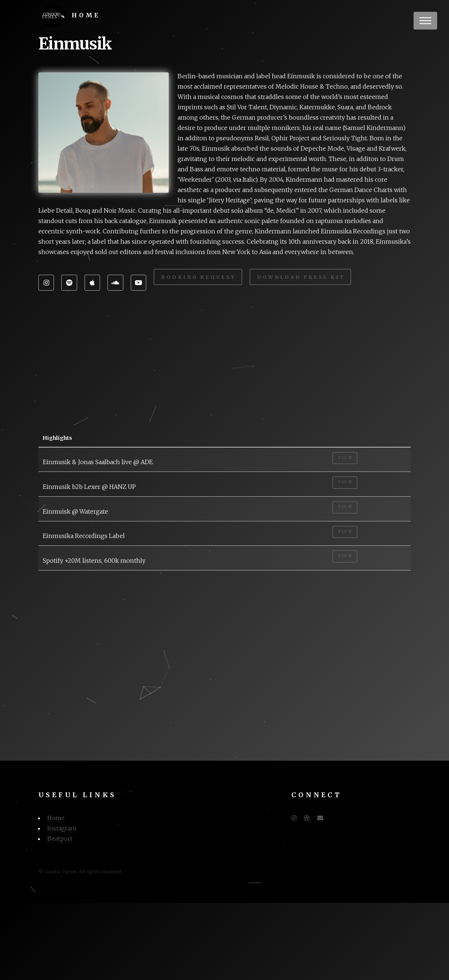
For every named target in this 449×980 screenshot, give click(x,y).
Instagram (62, 828)
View (346, 458)
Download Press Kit (301, 277)
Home (56, 818)
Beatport (60, 839)
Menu (425, 21)
